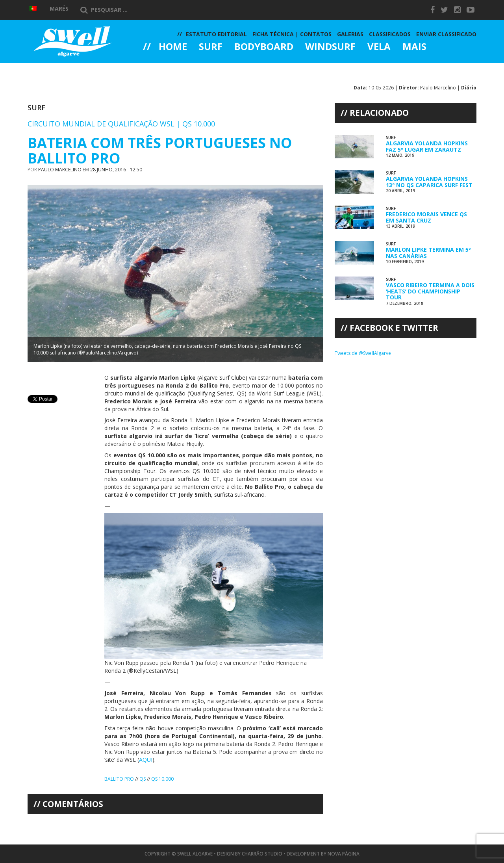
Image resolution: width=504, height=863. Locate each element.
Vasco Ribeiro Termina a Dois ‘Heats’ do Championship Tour (430, 291)
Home (173, 47)
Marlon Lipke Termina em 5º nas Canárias (428, 252)
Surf (211, 47)
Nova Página (344, 854)
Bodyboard (264, 47)
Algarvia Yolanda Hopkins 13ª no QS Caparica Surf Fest (429, 182)
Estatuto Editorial (216, 34)
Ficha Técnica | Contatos (292, 34)
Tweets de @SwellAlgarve (363, 353)
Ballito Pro (119, 779)
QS (143, 779)
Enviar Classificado (446, 34)
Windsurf (330, 47)
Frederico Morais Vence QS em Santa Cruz (426, 217)
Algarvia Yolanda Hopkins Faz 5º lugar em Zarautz (427, 146)
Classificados (390, 34)
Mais (414, 47)
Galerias (171, 69)
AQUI (146, 760)
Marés (59, 8)
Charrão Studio (262, 854)
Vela (379, 47)
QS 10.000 (162, 779)
